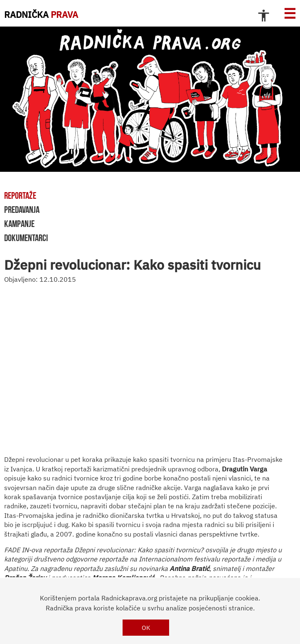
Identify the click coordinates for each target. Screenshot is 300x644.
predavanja (22, 210)
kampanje (19, 224)
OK (146, 628)
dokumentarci (26, 238)
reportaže (20, 195)
